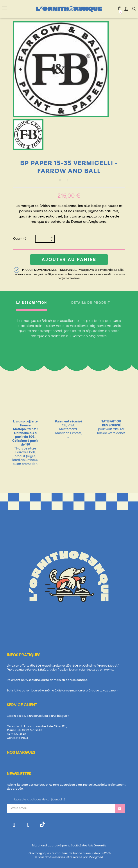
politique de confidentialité (48, 800)
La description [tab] (32, 303)
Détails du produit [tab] (91, 303)
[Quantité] (43, 239)
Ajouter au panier (69, 260)
